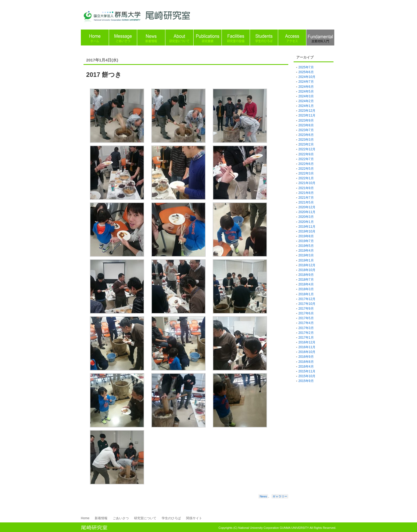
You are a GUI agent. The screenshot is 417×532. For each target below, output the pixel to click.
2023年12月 (307, 111)
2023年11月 (307, 115)
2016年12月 (307, 342)
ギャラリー (280, 496)
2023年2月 (306, 144)
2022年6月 (306, 164)
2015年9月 (306, 381)
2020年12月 (307, 207)
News (263, 496)
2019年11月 (307, 227)
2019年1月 (306, 260)
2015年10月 (307, 376)
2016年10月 (307, 352)
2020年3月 (306, 217)
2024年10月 (307, 77)
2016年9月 (306, 357)
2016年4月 (306, 367)
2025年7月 (306, 67)
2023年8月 (306, 125)
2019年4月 (306, 251)
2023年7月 (306, 130)
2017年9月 (306, 309)
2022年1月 (306, 178)
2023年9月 (306, 120)
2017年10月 (307, 304)
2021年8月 (306, 193)
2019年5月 (306, 246)
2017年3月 (306, 328)
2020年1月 (306, 222)
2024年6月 (306, 87)
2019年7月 (306, 241)
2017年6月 (306, 313)
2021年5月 (306, 202)
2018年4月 (306, 284)
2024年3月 (306, 96)
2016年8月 (306, 362)
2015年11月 (307, 371)
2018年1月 (306, 294)
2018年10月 (307, 270)
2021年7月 (306, 198)
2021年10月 (307, 183)
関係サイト (194, 518)
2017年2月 (306, 333)
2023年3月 (306, 140)
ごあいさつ (121, 518)
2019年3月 (306, 255)
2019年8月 (306, 236)
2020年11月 (307, 212)
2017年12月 (307, 299)
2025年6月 (306, 72)
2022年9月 (306, 154)
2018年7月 (306, 280)
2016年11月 (307, 347)
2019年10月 (307, 231)
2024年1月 (306, 106)
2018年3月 (306, 289)
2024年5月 (306, 92)
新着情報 (101, 518)
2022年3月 (306, 173)
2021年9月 (306, 188)
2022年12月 (307, 149)
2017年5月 (306, 318)
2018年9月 (306, 275)
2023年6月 (306, 135)
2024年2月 (306, 101)
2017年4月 (306, 323)
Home (85, 518)
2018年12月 (307, 265)
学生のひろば (171, 518)
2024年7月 (306, 82)
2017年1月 (306, 338)
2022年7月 (306, 159)
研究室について (145, 518)
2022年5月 (306, 169)
